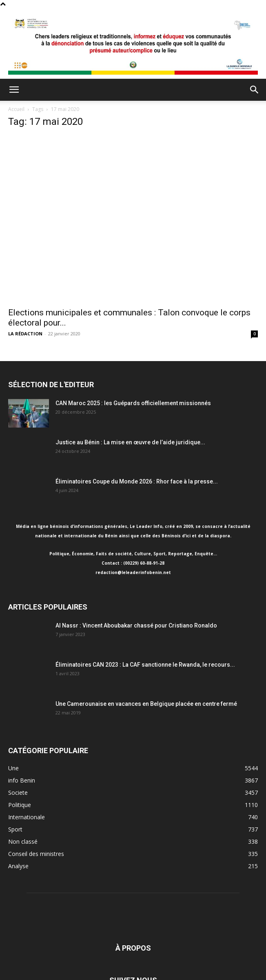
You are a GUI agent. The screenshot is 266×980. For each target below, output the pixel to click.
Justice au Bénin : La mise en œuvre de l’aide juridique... (130, 442)
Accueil (16, 109)
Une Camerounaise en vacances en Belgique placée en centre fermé (146, 704)
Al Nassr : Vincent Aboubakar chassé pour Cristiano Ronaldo (136, 625)
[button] (14, 90)
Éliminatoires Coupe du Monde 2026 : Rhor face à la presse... (137, 481)
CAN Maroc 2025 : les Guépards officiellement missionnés (133, 403)
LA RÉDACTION (25, 334)
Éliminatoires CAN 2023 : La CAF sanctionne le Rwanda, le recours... (145, 665)
